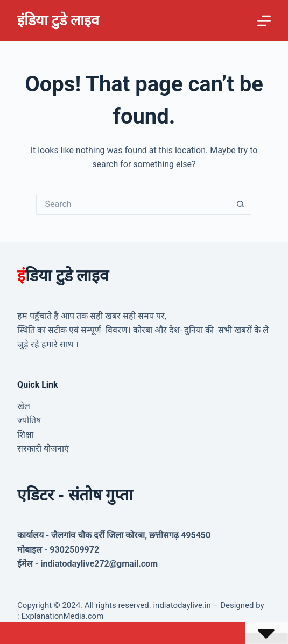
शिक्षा (25, 435)
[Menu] (264, 21)
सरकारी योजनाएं (43, 449)
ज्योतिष (29, 420)
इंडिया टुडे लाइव (58, 20)
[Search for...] (133, 204)
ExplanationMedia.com (62, 616)
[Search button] (241, 204)
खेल (24, 406)
